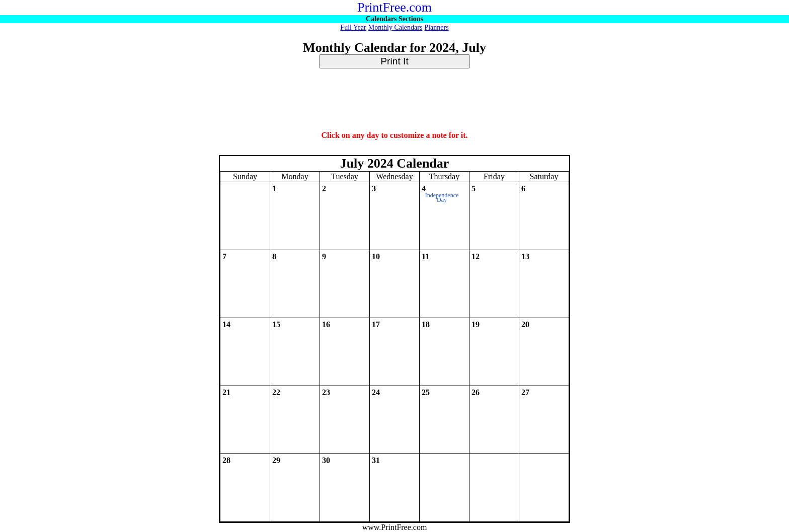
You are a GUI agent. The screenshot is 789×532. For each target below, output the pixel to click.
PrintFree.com (395, 7)
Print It (394, 61)
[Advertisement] (395, 100)
